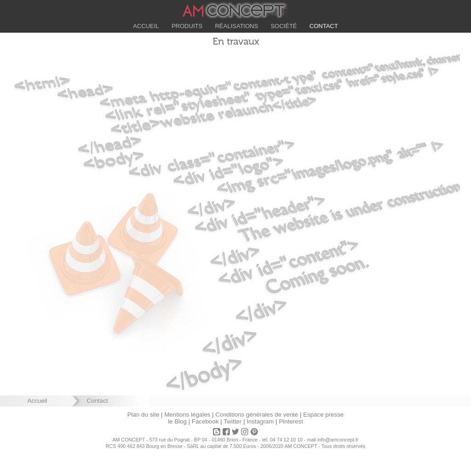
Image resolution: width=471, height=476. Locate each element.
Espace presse (323, 415)
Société (283, 26)
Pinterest (291, 421)
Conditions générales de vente (257, 415)
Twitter (233, 421)
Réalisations (236, 26)
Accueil (147, 26)
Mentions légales (187, 415)
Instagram (260, 421)
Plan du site (144, 415)
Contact (322, 26)
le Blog (177, 421)
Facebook (205, 421)
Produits (187, 26)
